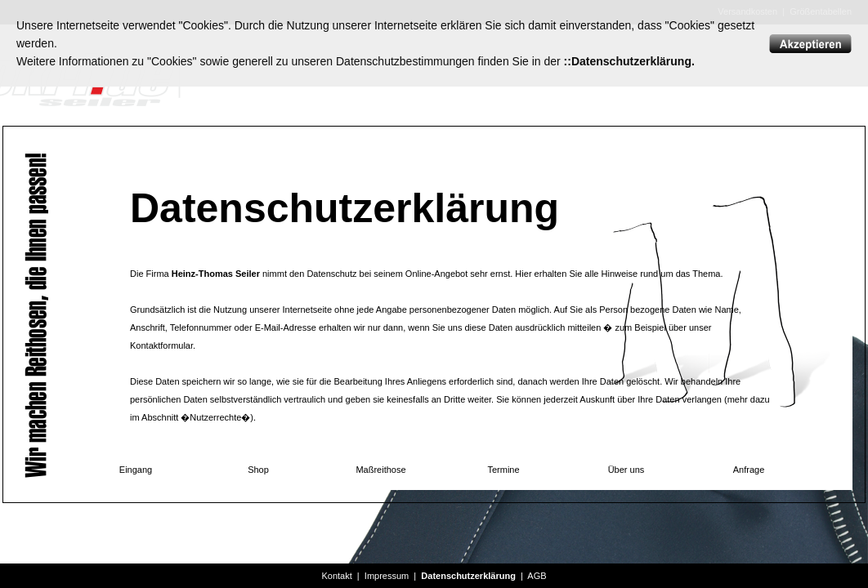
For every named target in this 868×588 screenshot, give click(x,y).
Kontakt (336, 576)
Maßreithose (380, 470)
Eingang (136, 470)
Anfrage (749, 470)
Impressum (387, 576)
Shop (258, 470)
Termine (503, 470)
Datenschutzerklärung (468, 576)
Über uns (626, 470)
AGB (537, 576)
